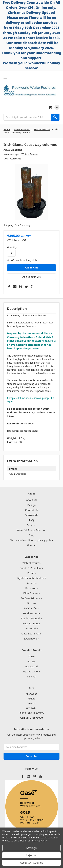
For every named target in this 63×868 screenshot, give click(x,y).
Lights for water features (32, 578)
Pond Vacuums (32, 613)
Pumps (32, 573)
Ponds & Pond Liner (32, 568)
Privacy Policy (39, 841)
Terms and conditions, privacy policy (31, 540)
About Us (32, 500)
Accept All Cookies (32, 863)
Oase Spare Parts (31, 633)
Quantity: (12, 247)
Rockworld (32, 666)
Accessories (32, 628)
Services (32, 525)
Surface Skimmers (32, 598)
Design (32, 505)
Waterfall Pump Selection (32, 530)
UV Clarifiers (32, 608)
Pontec (32, 661)
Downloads (32, 515)
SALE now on (31, 638)
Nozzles (32, 603)
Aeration (32, 583)
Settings (32, 848)
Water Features (32, 563)
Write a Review (30, 154)
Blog (32, 535)
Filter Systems (32, 593)
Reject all (32, 855)
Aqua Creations (32, 671)
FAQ (32, 520)
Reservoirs (32, 588)
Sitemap (32, 545)
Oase (32, 656)
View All (31, 676)
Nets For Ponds (32, 623)
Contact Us (31, 510)
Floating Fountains (31, 618)
